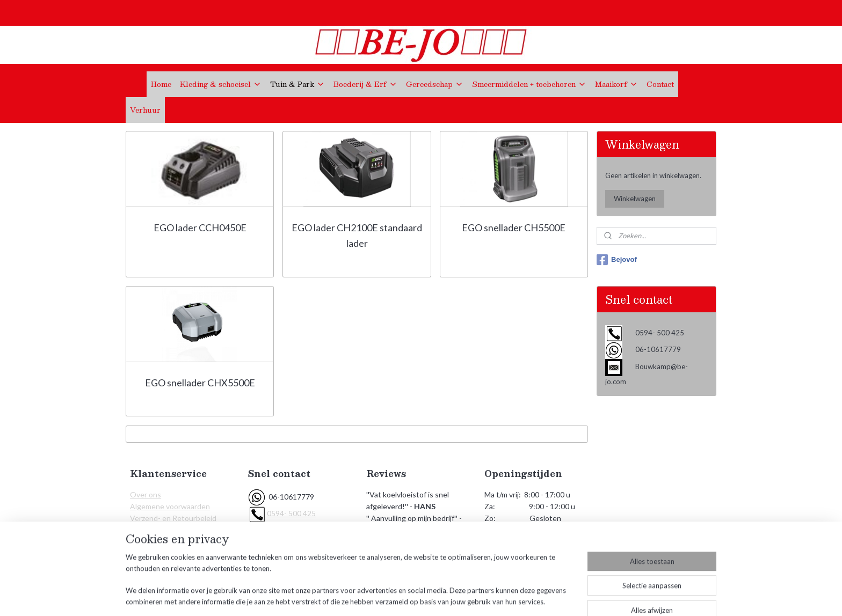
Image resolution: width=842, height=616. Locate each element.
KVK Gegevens (156, 542)
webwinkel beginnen (453, 596)
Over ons (146, 494)
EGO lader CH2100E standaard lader (357, 235)
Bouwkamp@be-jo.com (305, 530)
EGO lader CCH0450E (200, 228)
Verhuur (145, 110)
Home (161, 84)
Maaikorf (616, 84)
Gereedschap (435, 84)
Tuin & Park (297, 84)
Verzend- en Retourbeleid (173, 518)
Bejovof (617, 260)
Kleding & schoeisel (221, 84)
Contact (660, 84)
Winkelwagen (635, 199)
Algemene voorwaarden (170, 506)
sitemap (397, 596)
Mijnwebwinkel (541, 596)
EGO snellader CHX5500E (200, 383)
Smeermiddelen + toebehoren (529, 84)
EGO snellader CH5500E (514, 228)
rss (416, 596)
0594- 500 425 (291, 513)
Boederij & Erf (365, 84)
